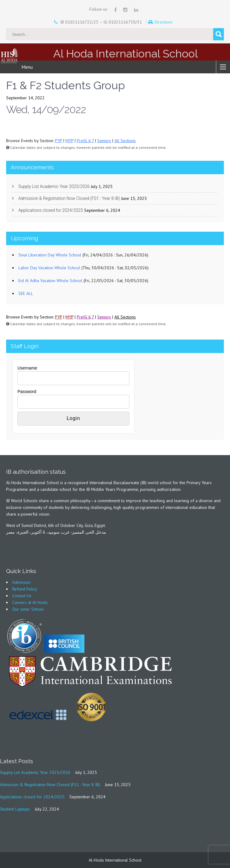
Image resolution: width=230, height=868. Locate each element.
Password (27, 392)
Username (27, 368)
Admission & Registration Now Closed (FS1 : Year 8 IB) (69, 198)
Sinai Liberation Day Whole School (50, 255)
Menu (27, 67)
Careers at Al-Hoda (30, 602)
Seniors (104, 141)
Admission (21, 582)
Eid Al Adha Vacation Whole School (50, 281)
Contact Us (22, 596)
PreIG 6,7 (85, 141)
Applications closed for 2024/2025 (51, 210)
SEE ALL (26, 293)
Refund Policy (25, 589)
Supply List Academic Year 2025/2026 (54, 186)
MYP (69, 141)
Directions (164, 22)
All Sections (125, 141)
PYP (59, 141)
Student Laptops (15, 809)
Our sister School (28, 609)
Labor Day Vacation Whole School (49, 268)
